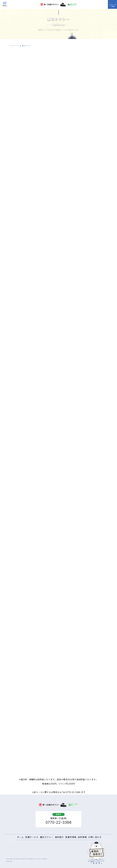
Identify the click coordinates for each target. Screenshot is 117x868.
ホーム (20, 837)
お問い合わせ (95, 837)
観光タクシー (47, 837)
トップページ (14, 46)
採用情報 (82, 837)
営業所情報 (71, 837)
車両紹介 (59, 837)
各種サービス (32, 837)
